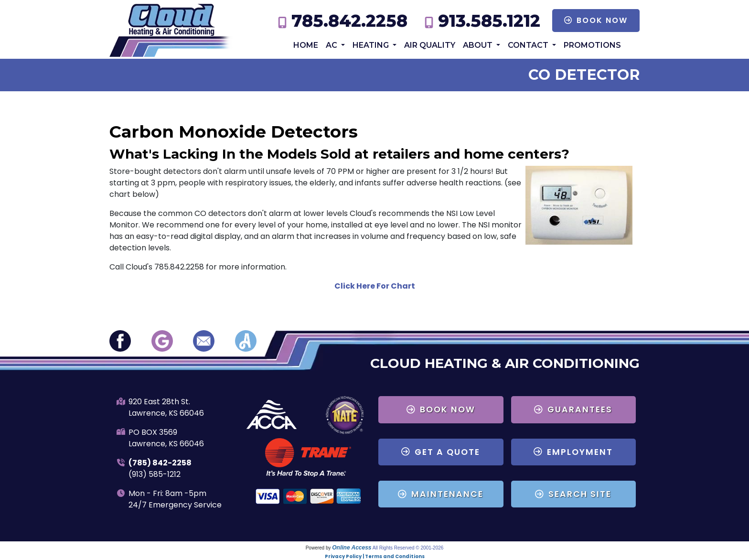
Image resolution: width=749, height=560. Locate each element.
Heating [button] (372, 45)
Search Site (573, 494)
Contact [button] (529, 45)
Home (306, 45)
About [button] (479, 45)
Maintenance (441, 494)
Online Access (352, 548)
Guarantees (573, 409)
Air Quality (430, 45)
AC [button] (332, 45)
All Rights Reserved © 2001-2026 (408, 548)
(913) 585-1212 (155, 474)
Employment (573, 452)
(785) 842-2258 (160, 463)
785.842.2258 (349, 21)
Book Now (596, 20)
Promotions (592, 45)
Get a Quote (441, 452)
